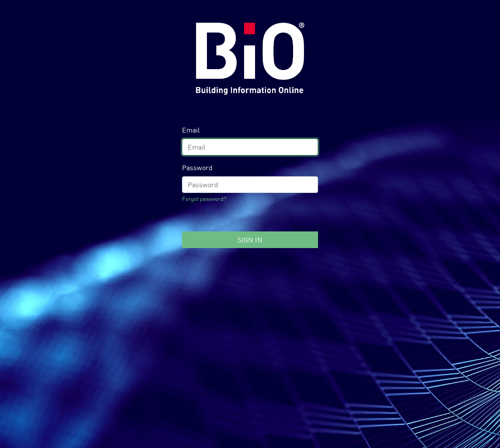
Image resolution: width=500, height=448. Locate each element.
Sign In (250, 240)
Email (191, 130)
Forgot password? (204, 199)
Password (197, 168)
